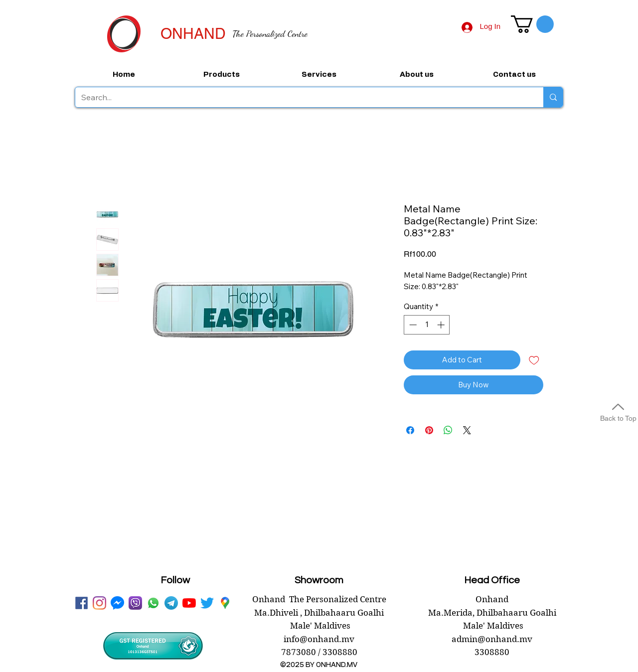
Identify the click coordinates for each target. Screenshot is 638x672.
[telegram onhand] (171, 603)
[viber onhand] (135, 603)
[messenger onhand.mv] (117, 603)
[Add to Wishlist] (534, 360)
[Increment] (442, 325)
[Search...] (302, 97)
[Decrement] (412, 325)
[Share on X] (467, 430)
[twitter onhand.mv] (207, 603)
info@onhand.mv (319, 639)
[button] (532, 24)
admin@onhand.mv (492, 639)
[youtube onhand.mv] (189, 603)
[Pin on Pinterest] (429, 430)
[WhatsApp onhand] (153, 603)
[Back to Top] (618, 411)
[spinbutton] (427, 325)
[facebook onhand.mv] (81, 603)
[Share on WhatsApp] (448, 430)
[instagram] (99, 603)
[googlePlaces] (225, 603)
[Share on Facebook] (410, 430)
